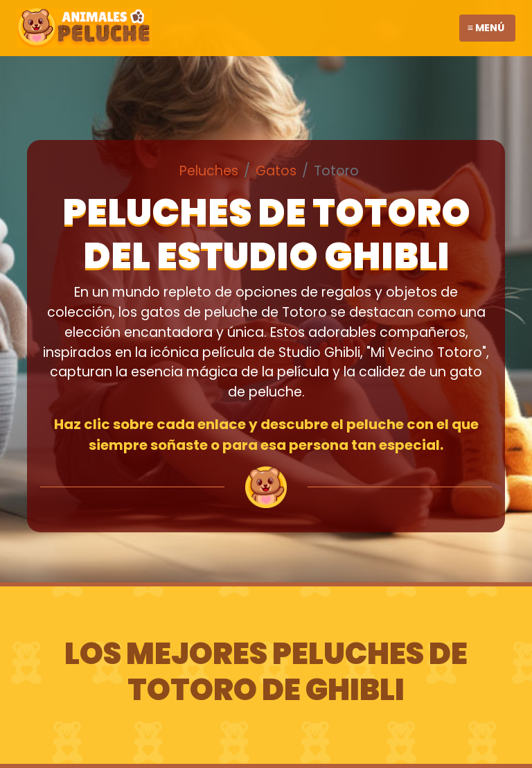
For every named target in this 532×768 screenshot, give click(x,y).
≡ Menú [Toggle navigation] (486, 28)
